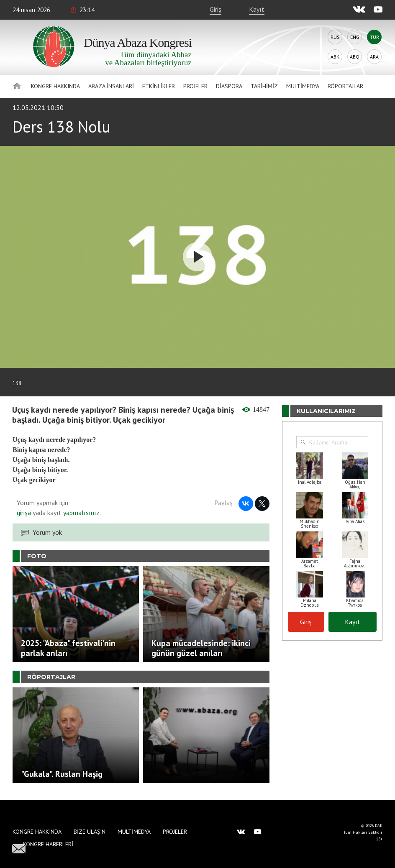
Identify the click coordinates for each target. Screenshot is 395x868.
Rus (335, 37)
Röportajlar (345, 86)
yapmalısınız (81, 513)
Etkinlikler (159, 86)
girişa (24, 513)
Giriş (215, 9)
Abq (355, 57)
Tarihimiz (264, 86)
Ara (374, 57)
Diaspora (229, 86)
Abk (335, 57)
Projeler (195, 86)
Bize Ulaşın (90, 832)
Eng (355, 37)
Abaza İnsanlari (111, 86)
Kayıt (257, 9)
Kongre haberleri (48, 844)
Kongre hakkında (55, 86)
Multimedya (303, 86)
